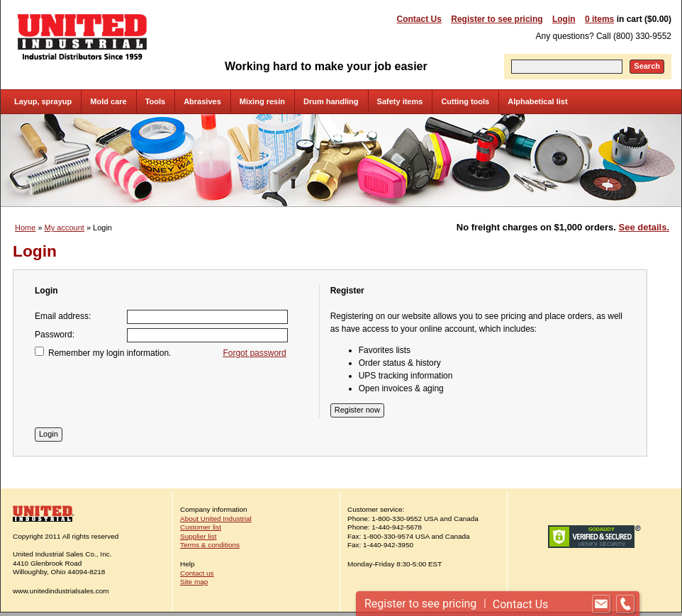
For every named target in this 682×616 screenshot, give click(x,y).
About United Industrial (216, 519)
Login (564, 19)
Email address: (63, 316)
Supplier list (198, 536)
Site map (194, 582)
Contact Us (419, 19)
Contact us (197, 573)
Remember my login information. (110, 353)
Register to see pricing (497, 19)
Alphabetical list (537, 101)
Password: (55, 335)
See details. (644, 227)
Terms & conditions (210, 545)
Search (647, 66)
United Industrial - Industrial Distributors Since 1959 (82, 37)
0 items (599, 19)
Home (25, 228)
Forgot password (254, 353)
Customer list (201, 527)
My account (65, 228)
